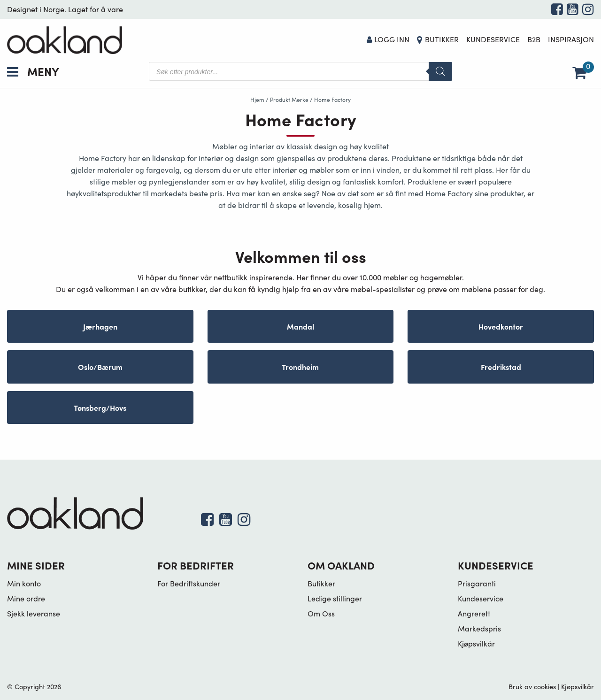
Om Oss (321, 613)
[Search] (440, 71)
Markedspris (479, 628)
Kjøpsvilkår (476, 643)
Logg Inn (388, 39)
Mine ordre (26, 598)
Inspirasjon (571, 39)
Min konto (24, 583)
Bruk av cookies (532, 686)
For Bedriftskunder (189, 583)
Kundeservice (493, 39)
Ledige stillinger (335, 598)
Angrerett (474, 613)
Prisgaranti (477, 583)
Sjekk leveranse (34, 613)
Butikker (442, 39)
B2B (534, 39)
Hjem (257, 100)
